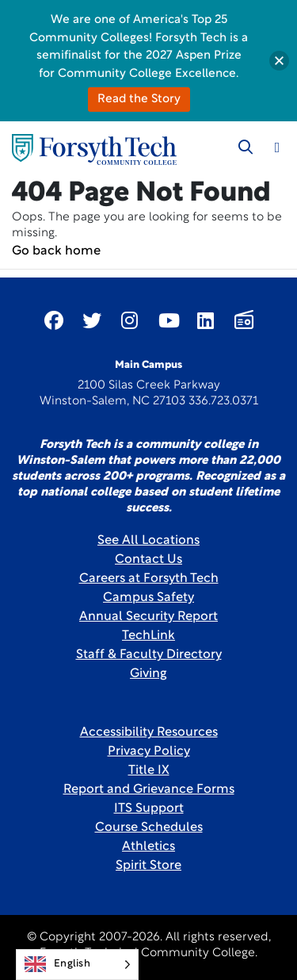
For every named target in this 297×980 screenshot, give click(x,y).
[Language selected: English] (77, 965)
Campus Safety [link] (148, 598)
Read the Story (139, 100)
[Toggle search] (246, 147)
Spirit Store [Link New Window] (148, 866)
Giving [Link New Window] (148, 674)
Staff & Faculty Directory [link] (149, 655)
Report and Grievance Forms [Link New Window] (149, 790)
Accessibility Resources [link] (149, 733)
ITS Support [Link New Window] (149, 809)
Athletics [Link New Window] (148, 847)
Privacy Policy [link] (149, 752)
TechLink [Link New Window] (148, 636)
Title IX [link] (149, 771)
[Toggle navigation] (277, 147)
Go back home (56, 251)
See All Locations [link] (148, 541)
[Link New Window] (54, 320)
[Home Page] (94, 149)
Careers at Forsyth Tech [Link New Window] (149, 579)
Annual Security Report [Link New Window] (148, 617)
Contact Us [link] (148, 560)
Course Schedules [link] (149, 828)
